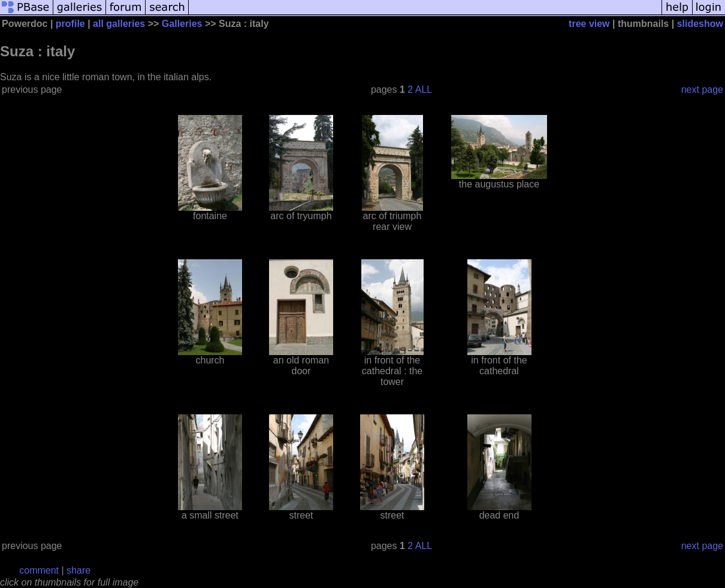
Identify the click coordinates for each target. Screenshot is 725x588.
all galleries (119, 24)
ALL (424, 90)
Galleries (182, 24)
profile (70, 24)
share (78, 570)
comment (39, 570)
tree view (589, 24)
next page (702, 90)
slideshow (700, 24)
